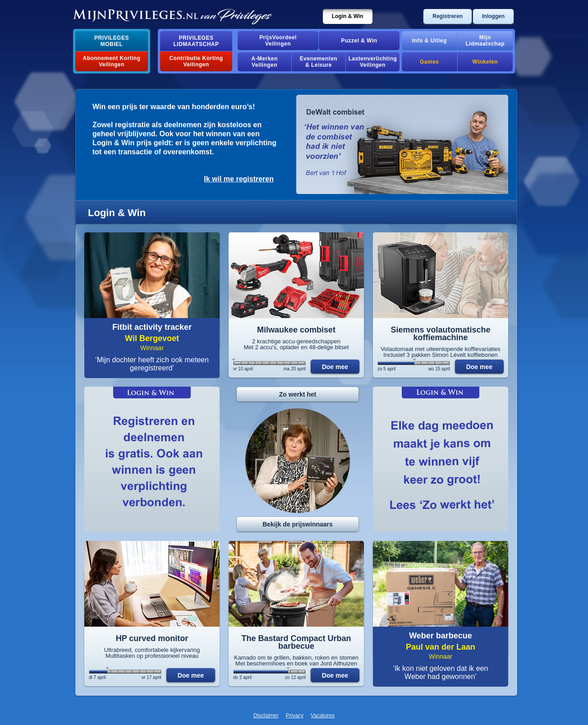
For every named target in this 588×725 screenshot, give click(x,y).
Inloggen (493, 16)
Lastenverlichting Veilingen (373, 62)
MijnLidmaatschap (485, 41)
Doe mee (335, 367)
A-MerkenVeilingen (264, 62)
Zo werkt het (298, 394)
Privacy (295, 716)
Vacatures (323, 716)
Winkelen (485, 62)
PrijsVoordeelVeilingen (278, 41)
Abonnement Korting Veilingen (112, 61)
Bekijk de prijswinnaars (298, 524)
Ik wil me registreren (239, 179)
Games (429, 62)
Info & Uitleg (430, 41)
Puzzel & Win (359, 41)
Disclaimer (266, 716)
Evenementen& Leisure (319, 62)
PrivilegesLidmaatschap (196, 41)
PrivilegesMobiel (112, 41)
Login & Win (348, 16)
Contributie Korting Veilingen (196, 61)
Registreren (448, 16)
